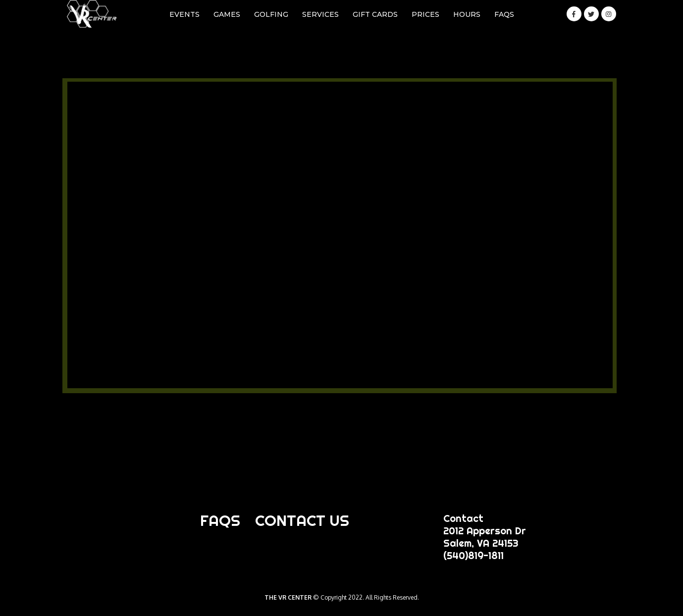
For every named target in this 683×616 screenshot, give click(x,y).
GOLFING (271, 14)
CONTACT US (302, 520)
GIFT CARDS (375, 14)
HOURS (467, 14)
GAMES (227, 14)
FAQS (504, 14)
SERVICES (320, 14)
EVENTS (184, 14)
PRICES (425, 14)
